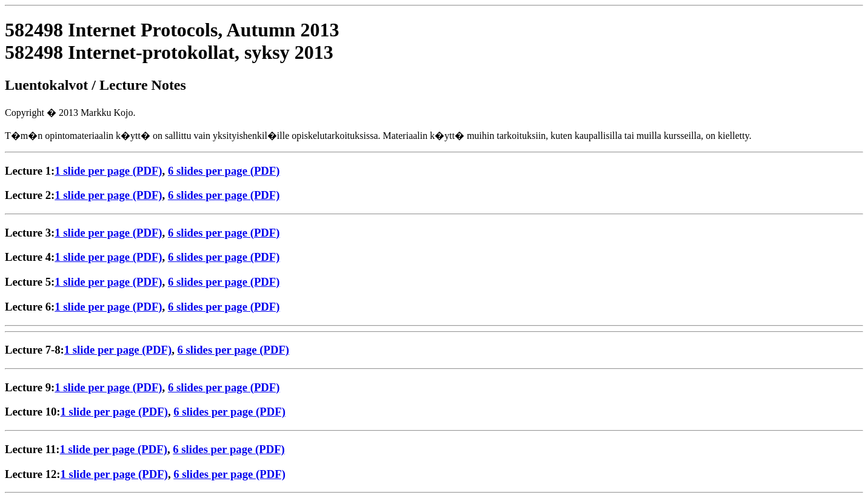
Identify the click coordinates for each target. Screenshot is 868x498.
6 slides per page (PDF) (224, 171)
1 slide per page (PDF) (108, 171)
